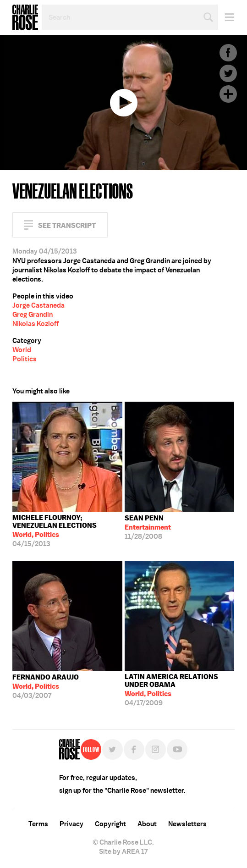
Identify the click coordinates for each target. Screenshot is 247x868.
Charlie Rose (25, 17)
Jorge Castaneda (38, 305)
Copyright (110, 824)
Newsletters (187, 824)
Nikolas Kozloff (36, 324)
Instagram (156, 749)
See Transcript (67, 225)
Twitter (228, 73)
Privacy (71, 824)
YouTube (177, 749)
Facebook (228, 53)
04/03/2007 (46, 686)
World (22, 350)
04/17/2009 (180, 690)
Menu (226, 17)
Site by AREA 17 (123, 851)
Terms (38, 824)
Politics (25, 359)
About (147, 824)
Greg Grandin (33, 315)
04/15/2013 (67, 531)
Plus (228, 94)
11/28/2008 (148, 527)
